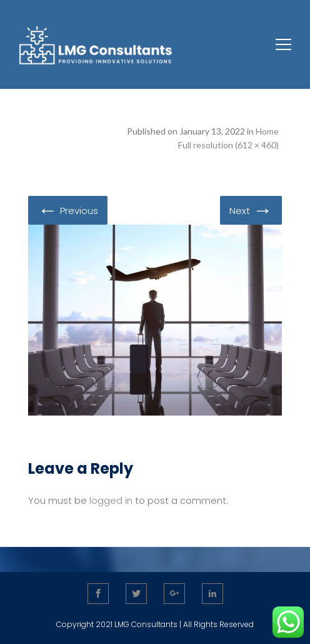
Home (267, 131)
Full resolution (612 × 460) (228, 145)
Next (251, 210)
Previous (68, 210)
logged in (111, 500)
